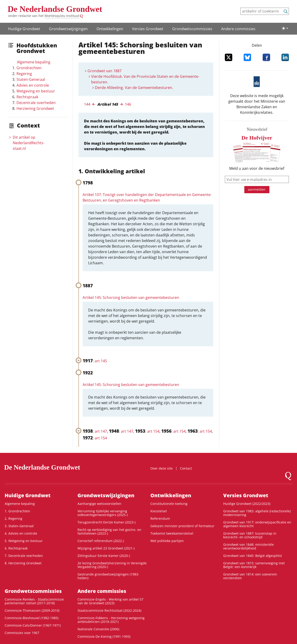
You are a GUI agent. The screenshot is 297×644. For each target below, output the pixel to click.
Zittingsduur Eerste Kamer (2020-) (104, 556)
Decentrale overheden (36, 103)
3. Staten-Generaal (19, 526)
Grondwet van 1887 (105, 71)
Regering (24, 74)
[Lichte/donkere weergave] (285, 28)
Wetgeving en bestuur (36, 91)
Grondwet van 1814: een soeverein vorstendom (250, 576)
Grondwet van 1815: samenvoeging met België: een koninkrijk (254, 565)
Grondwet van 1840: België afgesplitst (253, 556)
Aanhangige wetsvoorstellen (99, 504)
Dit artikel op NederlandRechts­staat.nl (29, 143)
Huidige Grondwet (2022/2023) (247, 504)
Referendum (160, 518)
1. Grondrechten (17, 511)
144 (87, 104)
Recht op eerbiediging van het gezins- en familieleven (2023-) (109, 531)
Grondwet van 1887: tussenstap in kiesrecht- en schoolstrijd (250, 535)
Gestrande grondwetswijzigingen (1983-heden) (108, 576)
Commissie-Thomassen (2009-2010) (32, 610)
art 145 (101, 361)
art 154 (153, 431)
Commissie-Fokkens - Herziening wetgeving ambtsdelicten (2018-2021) (111, 620)
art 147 (101, 431)
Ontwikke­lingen (110, 29)
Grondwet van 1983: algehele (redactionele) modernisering (257, 513)
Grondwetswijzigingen (68, 29)
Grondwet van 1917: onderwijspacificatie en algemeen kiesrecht (257, 524)
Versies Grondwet (148, 29)
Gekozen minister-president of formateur (182, 526)
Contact (186, 468)
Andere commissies (238, 29)
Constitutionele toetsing (169, 504)
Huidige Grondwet (24, 29)
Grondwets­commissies (192, 29)
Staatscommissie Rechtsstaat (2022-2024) (109, 610)
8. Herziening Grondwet (23, 563)
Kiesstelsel (159, 511)
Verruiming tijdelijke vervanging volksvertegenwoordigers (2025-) (103, 513)
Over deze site (161, 468)
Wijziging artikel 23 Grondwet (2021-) (106, 548)
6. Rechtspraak (16, 548)
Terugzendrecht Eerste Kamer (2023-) (107, 522)
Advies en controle (33, 85)
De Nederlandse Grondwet (55, 9)
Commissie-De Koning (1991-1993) (104, 636)
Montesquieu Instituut (62, 16)
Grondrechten (29, 68)
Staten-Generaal (31, 79)
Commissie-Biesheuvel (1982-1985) (32, 618)
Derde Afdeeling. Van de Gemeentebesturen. (134, 88)
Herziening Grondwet (35, 108)
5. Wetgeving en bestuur (24, 541)
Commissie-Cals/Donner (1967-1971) (33, 625)
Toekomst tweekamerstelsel (172, 533)
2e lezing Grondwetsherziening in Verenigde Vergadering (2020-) (112, 565)
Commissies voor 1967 (22, 633)
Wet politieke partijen (167, 541)
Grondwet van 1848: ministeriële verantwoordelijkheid (249, 546)
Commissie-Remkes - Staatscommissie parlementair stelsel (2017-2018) (34, 601)
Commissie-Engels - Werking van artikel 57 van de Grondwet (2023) (110, 601)
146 (128, 104)
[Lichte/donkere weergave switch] (285, 28)
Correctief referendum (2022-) (101, 541)
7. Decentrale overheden (24, 556)
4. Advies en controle (21, 533)
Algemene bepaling (34, 62)
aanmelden (257, 189)
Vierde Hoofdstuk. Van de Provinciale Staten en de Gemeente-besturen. (145, 79)
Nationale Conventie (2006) (98, 629)
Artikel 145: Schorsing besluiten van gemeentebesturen (131, 297)
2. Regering (13, 518)
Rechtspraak (27, 97)
